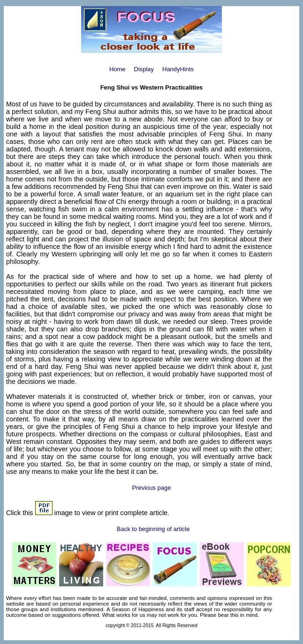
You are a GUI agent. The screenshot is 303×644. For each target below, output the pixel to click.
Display (144, 69)
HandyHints (178, 69)
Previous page (152, 488)
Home (117, 69)
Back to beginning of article (153, 529)
